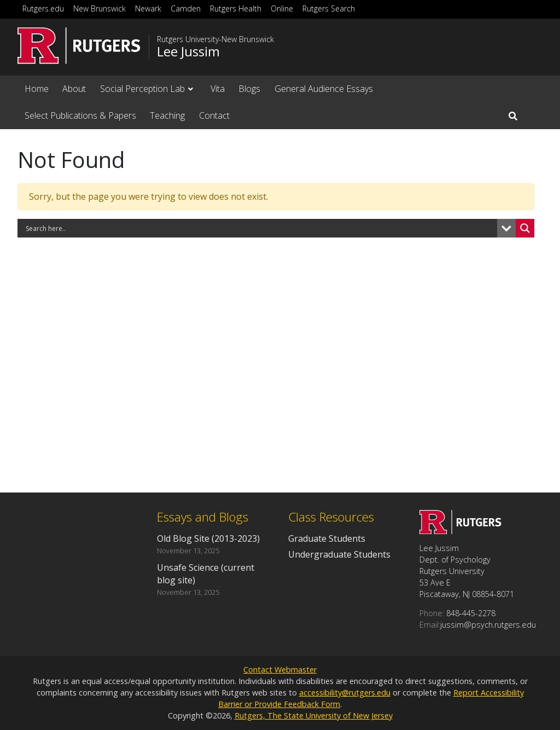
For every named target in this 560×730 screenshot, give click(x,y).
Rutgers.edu (43, 8)
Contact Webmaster (280, 670)
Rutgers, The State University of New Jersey (314, 715)
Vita (218, 89)
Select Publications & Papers (80, 115)
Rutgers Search (329, 8)
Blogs (249, 89)
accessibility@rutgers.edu (345, 693)
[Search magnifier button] (525, 228)
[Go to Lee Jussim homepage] (460, 531)
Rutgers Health (236, 8)
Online (282, 8)
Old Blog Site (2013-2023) (208, 538)
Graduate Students (327, 538)
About (74, 89)
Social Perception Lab (142, 89)
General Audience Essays (324, 89)
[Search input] (260, 228)
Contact (214, 115)
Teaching (167, 115)
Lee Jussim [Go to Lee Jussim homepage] (188, 51)
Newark (148, 8)
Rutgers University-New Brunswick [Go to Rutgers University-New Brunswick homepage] (215, 39)
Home (37, 89)
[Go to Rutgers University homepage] (79, 46)
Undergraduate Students (339, 554)
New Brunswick (100, 8)
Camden (186, 8)
